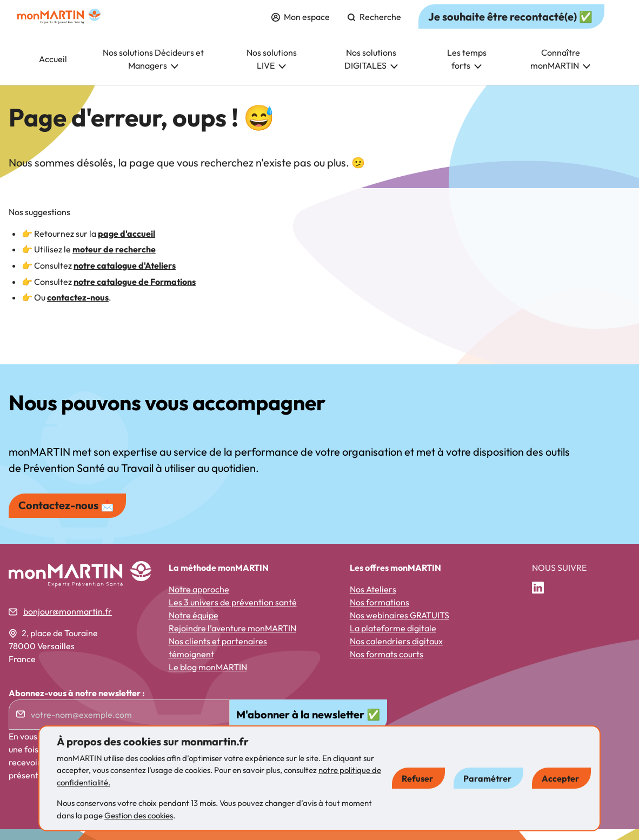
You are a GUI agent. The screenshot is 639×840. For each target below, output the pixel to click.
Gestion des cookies (139, 815)
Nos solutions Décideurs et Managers (153, 70)
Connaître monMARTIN (560, 70)
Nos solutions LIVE (272, 70)
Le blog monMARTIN (208, 678)
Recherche (374, 28)
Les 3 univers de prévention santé (233, 613)
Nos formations (380, 613)
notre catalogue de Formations (135, 292)
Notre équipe (194, 626)
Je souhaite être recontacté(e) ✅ (510, 27)
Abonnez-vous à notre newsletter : (77, 704)
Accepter (560, 778)
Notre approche (199, 600)
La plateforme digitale (393, 639)
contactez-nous (78, 308)
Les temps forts (467, 70)
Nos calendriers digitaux (396, 652)
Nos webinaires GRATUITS (400, 626)
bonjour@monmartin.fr (68, 622)
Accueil (53, 70)
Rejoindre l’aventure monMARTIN (232, 639)
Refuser (417, 778)
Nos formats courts (387, 665)
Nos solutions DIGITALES (371, 70)
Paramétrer (487, 778)
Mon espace (301, 28)
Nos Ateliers (373, 600)
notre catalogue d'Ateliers (125, 276)
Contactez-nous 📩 (66, 516)
